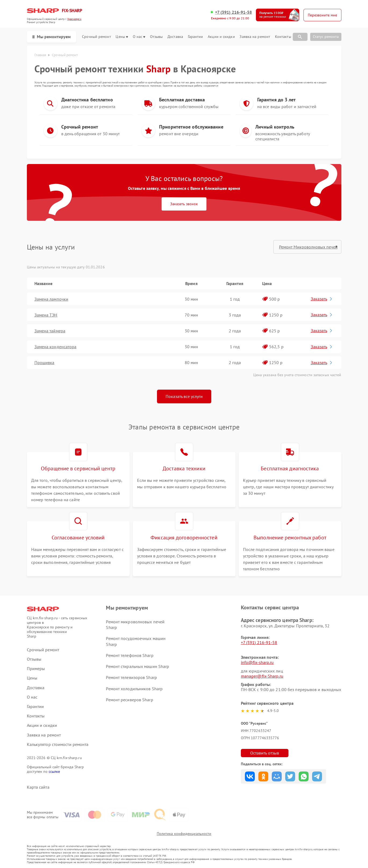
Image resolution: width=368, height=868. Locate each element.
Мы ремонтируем (51, 37)
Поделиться (250, 776)
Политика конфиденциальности (184, 834)
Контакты (283, 37)
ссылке (54, 771)
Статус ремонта (326, 37)
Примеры (36, 669)
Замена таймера (50, 331)
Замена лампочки (51, 299)
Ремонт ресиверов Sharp (129, 700)
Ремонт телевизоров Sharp (131, 677)
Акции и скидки (221, 37)
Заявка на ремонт (255, 37)
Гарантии (196, 37)
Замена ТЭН (46, 315)
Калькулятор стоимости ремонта (58, 744)
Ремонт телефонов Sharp (130, 655)
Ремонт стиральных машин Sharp (137, 666)
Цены (122, 37)
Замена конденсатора (56, 347)
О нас (139, 37)
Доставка (175, 37)
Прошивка (44, 362)
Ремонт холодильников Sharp (134, 689)
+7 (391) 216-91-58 (234, 12)
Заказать (322, 299)
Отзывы (156, 37)
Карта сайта (38, 787)
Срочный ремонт (96, 37)
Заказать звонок (184, 204)
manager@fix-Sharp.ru (262, 676)
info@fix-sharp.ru (257, 662)
